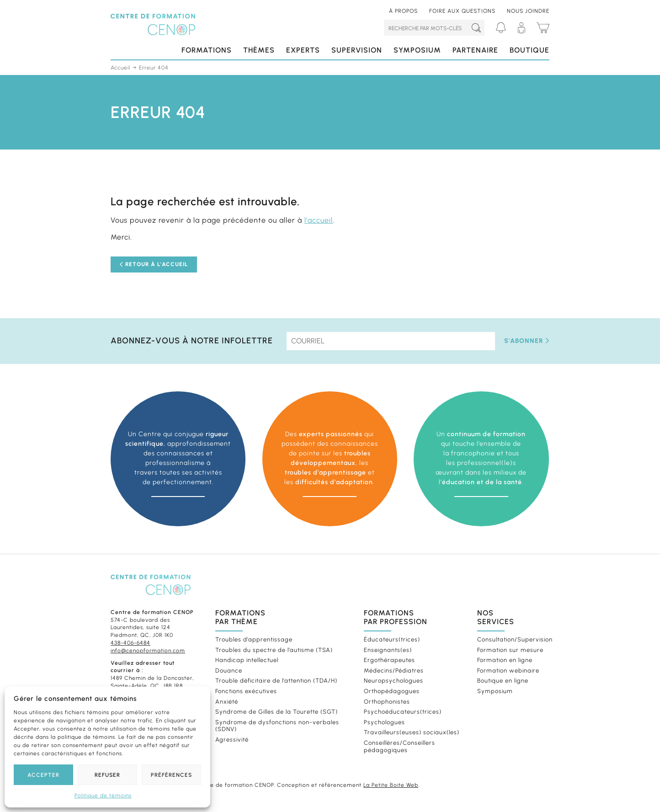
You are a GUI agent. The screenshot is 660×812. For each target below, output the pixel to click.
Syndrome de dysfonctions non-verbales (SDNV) (277, 726)
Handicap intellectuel (247, 660)
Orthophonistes (387, 702)
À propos (403, 11)
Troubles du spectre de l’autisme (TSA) (274, 650)
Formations (207, 50)
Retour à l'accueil (154, 264)
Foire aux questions (462, 11)
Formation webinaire (508, 670)
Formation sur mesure (510, 650)
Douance (229, 670)
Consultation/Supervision (512, 639)
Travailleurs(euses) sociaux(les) (412, 732)
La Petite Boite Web (391, 785)
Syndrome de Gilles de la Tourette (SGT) (277, 712)
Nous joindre (528, 11)
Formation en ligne (505, 660)
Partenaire (475, 50)
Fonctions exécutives (246, 691)
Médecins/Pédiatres (394, 670)
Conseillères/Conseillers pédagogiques (399, 746)
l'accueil (319, 220)
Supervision (357, 50)
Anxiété (227, 702)
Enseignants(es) (388, 650)
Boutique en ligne (503, 681)
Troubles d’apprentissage (254, 639)
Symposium (417, 50)
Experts (303, 50)
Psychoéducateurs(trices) (403, 712)
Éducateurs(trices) (392, 639)
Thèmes (259, 50)
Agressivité (232, 740)
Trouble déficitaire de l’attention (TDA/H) (276, 681)
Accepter (43, 775)
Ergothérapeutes (389, 660)
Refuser (107, 775)
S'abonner (527, 341)
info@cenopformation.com (148, 651)
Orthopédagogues (392, 691)
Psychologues (384, 722)
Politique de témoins (103, 796)
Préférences (171, 775)
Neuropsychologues (394, 681)
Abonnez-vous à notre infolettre (192, 341)
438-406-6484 (130, 643)
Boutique (530, 50)
